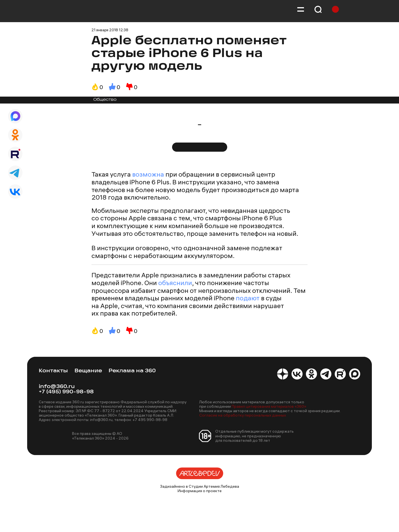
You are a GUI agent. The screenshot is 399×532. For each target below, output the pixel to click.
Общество (105, 100)
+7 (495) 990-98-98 (66, 392)
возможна (148, 174)
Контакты (53, 371)
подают (248, 298)
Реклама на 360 (132, 371)
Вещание (88, 371)
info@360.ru (57, 387)
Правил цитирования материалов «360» (269, 406)
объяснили (175, 283)
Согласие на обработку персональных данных (243, 415)
